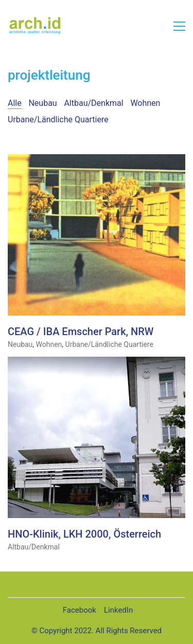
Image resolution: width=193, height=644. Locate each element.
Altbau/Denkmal (93, 103)
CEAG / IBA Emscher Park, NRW (81, 332)
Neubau (42, 103)
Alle (15, 103)
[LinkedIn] (118, 611)
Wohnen (145, 103)
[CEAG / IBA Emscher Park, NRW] (97, 235)
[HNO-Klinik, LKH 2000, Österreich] (97, 438)
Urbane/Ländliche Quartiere (58, 119)
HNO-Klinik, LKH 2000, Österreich (84, 535)
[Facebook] (80, 611)
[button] (179, 26)
